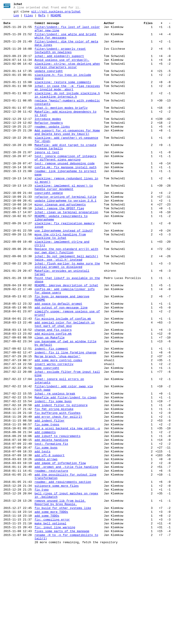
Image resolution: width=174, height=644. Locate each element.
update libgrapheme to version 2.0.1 (65, 236)
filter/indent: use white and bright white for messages (65, 41)
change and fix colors (53, 389)
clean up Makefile (50, 398)
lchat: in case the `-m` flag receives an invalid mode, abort (67, 102)
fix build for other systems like (63, 599)
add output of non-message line (61, 363)
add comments (45, 510)
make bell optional (50, 617)
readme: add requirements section (63, 568)
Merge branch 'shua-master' (57, 420)
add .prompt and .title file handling (66, 551)
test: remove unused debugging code (64, 192)
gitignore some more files (57, 573)
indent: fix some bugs (53, 474)
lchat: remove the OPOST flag (59, 245)
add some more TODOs (51, 604)
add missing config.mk (53, 394)
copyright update (49, 227)
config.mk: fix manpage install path (65, 197)
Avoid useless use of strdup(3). (62, 69)
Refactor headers (49, 144)
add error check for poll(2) (58, 492)
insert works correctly (54, 429)
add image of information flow (60, 546)
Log (16, 17)
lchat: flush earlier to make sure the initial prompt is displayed (67, 313)
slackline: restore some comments (63, 96)
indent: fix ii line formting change (65, 416)
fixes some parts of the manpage (62, 627)
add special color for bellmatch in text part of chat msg (64, 382)
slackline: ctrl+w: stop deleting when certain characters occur (67, 76)
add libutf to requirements (57, 514)
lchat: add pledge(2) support (59, 65)
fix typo (41, 577)
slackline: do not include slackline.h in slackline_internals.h (67, 111)
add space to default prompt (58, 358)
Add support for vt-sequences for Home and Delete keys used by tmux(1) (67, 155)
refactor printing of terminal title (65, 232)
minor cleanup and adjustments (60, 241)
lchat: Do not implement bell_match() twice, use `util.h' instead (66, 304)
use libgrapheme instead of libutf (64, 271)
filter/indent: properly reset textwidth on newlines (60, 58)
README (56, 17)
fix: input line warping (55, 622)
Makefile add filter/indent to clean (65, 469)
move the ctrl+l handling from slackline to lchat (60, 278)
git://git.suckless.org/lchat (56, 13)
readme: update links (52, 148)
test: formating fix (51, 523)
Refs (42, 17)
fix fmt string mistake (54, 483)
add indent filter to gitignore (61, 478)
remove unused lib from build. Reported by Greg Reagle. (60, 593)
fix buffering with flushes (57, 487)
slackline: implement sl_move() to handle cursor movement (64, 220)
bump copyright (47, 434)
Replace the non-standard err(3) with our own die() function (66, 295)
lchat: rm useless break (55, 464)
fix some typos (47, 501)
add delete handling (51, 519)
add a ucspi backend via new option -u (67, 505)
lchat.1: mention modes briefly (61, 126)
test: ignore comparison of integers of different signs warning (65, 185)
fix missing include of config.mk (63, 376)
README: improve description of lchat (66, 336)
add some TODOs (47, 608)
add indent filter (50, 496)
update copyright (49, 83)
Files (28, 17)
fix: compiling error (52, 613)
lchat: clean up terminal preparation (66, 250)
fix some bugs (46, 528)
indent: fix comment (51, 411)
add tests (42, 533)
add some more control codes (58, 425)
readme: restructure (51, 555)
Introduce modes (48, 139)
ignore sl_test (47, 179)
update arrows (46, 542)
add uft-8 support (50, 537)
